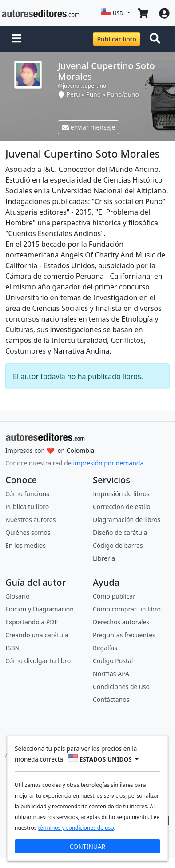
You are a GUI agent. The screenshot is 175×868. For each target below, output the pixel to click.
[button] (16, 39)
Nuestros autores (30, 520)
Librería (104, 558)
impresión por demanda (108, 463)
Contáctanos (111, 699)
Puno (93, 94)
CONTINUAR (87, 846)
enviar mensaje (88, 127)
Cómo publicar (114, 596)
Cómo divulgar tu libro (38, 661)
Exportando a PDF (32, 622)
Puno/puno (123, 94)
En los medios (26, 545)
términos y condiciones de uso (76, 828)
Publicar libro (116, 39)
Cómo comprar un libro (127, 609)
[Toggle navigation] (157, 39)
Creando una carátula (37, 635)
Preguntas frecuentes (124, 635)
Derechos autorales (121, 622)
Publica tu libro (27, 507)
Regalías (105, 648)
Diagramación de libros (127, 520)
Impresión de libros (121, 494)
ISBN (12, 648)
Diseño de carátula (120, 532)
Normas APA (111, 674)
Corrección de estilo (122, 507)
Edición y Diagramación (40, 609)
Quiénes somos (28, 532)
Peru (73, 94)
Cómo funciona (28, 494)
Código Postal (113, 661)
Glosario (18, 596)
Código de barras (118, 545)
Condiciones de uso (121, 687)
